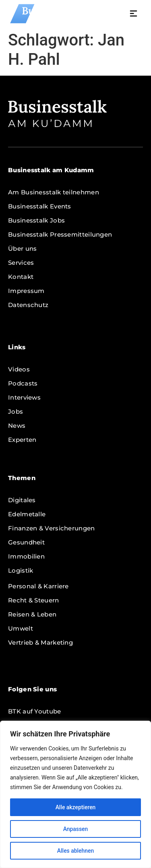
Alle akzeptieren (75, 807)
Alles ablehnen (76, 851)
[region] (75, 794)
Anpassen (75, 829)
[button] (136, 14)
